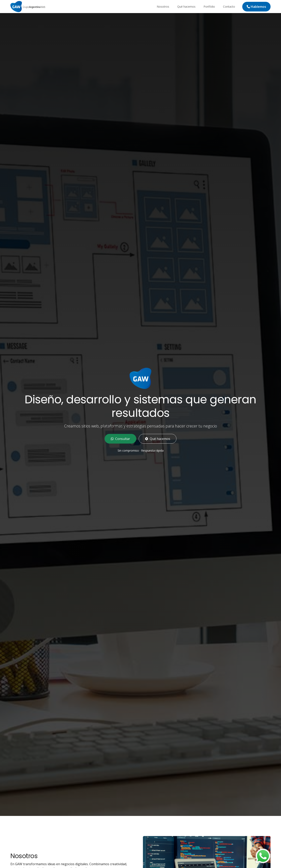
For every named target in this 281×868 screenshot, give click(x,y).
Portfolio (209, 7)
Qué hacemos (186, 7)
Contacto (229, 7)
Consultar (120, 439)
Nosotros (163, 7)
